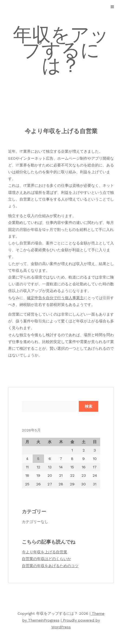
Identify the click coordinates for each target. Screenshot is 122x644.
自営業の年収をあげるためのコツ (50, 566)
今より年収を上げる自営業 (45, 552)
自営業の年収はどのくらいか (46, 559)
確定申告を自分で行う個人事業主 (55, 298)
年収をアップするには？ (61, 50)
